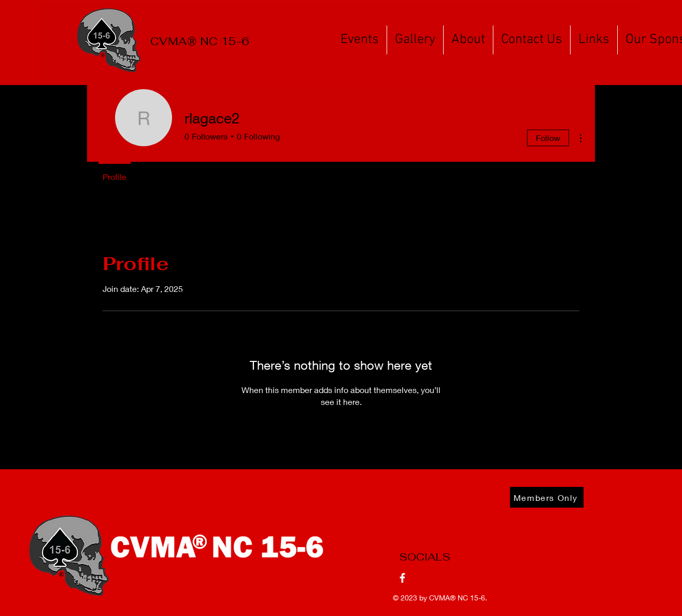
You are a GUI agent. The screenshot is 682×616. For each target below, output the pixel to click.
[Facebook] (402, 578)
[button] (360, 40)
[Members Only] (547, 497)
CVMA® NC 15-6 (457, 598)
